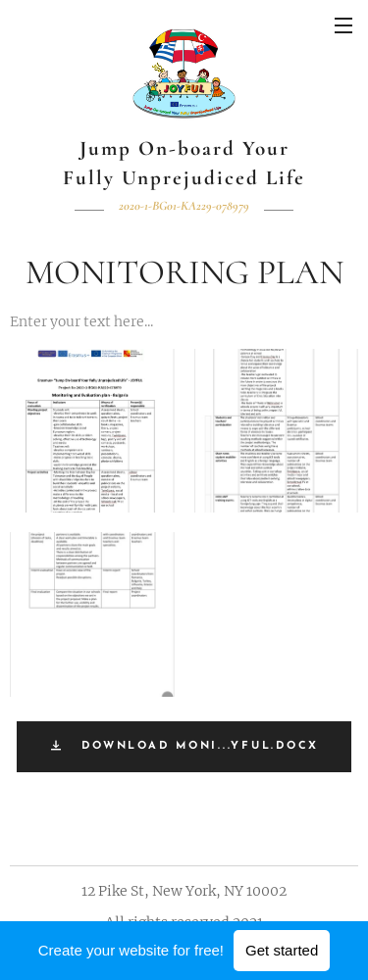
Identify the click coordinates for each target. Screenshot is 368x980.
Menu (343, 25)
